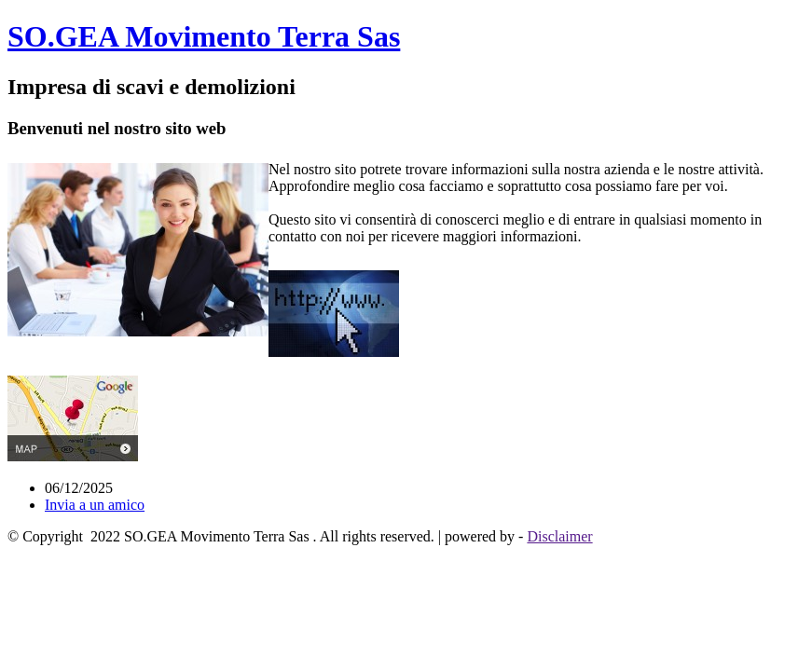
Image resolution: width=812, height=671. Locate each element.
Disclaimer (559, 536)
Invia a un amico (95, 505)
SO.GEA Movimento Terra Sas (204, 36)
